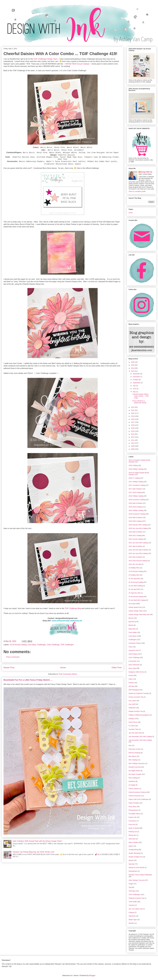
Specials (132, 864)
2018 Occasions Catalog (137, 500)
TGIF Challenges (67, 645)
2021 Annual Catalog (136, 539)
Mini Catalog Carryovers (137, 763)
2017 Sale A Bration (135, 489)
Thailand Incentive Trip (136, 898)
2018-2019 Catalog (135, 507)
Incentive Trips (134, 729)
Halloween (132, 708)
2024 (133, 368)
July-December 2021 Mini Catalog (140, 737)
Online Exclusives (135, 796)
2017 (133, 422)
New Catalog (133, 778)
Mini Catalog (133, 760)
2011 (133, 440)
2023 (133, 371)
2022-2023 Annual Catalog (138, 561)
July (134, 386)
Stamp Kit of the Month (136, 867)
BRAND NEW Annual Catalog (77, 64)
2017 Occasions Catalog (137, 485)
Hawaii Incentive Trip (136, 711)
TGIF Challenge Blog (73, 608)
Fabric (131, 679)
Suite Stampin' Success (137, 880)
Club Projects (133, 654)
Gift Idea (132, 686)
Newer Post (9, 668)
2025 (133, 365)
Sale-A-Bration (134, 842)
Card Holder (133, 632)
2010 (133, 443)
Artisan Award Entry (135, 607)
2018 (133, 419)
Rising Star (132, 835)
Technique (132, 891)
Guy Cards (132, 701)
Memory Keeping (134, 753)
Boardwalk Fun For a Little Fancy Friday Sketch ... (28, 680)
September (137, 383)
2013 (133, 434)
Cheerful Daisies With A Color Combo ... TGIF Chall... (141, 396)
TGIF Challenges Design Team (45, 59)
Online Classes (134, 789)
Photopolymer (133, 810)
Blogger (92, 975)
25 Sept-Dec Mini (134, 593)
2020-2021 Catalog (135, 535)
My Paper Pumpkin (135, 774)
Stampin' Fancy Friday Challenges (140, 875)
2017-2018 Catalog (135, 492)
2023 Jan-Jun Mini (135, 564)
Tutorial (131, 905)
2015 (133, 428)
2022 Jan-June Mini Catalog (138, 553)
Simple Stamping (134, 853)
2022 (133, 407)
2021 (133, 410)
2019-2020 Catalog (135, 521)
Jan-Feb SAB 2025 (135, 733)
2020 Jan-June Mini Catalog (138, 528)
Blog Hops (132, 629)
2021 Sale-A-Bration (136, 546)
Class (131, 647)
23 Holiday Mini (134, 568)
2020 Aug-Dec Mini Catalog (138, 525)
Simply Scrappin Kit (135, 857)
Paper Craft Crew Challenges (139, 799)
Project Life (132, 817)
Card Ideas (32, 645)
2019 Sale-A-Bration (136, 518)
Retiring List (133, 832)
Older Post (117, 668)
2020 (133, 413)
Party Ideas (132, 807)
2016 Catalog (133, 465)
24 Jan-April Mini (134, 579)
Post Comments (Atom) (68, 674)
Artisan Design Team (136, 611)
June (135, 389)
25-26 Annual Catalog (136, 597)
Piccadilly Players (135, 814)
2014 (133, 431)
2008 (133, 449)
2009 (133, 446)
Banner (131, 618)
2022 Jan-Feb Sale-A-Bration (139, 550)
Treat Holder (133, 902)
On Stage (132, 785)
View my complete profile (137, 191)
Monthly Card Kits (135, 767)
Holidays (132, 719)
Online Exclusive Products (138, 792)
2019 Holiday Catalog (136, 510)
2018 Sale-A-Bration (136, 503)
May (134, 392)
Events (131, 675)
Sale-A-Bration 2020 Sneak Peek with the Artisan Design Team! (37, 841)
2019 (133, 416)
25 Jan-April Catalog (136, 586)
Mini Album (132, 756)
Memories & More (135, 749)
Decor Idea (132, 668)
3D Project (132, 604)
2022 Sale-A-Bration (136, 557)
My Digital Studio (134, 771)
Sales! (131, 846)
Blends (131, 625)
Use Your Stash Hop (136, 909)
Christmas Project (135, 643)
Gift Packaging (134, 690)
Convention (132, 661)
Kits (130, 745)
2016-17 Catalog (134, 478)
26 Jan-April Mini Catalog (137, 600)
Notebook (132, 781)
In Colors (132, 726)
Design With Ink (147, 172)
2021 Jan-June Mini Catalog (138, 543)
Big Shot (132, 622)
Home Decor (133, 722)
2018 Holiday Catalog (136, 496)
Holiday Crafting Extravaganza (139, 715)
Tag (130, 887)
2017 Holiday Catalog (136, 482)
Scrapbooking (133, 850)
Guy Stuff (132, 704)
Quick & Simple (134, 828)
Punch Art (132, 824)
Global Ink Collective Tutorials (139, 693)
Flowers (131, 683)
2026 (133, 362)
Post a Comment (13, 657)
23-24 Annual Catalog (18, 645)
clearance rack (134, 650)
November (136, 377)
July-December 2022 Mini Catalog (140, 740)
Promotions (132, 821)
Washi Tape (133, 920)
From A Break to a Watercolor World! (139, 402)
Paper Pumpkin (134, 803)
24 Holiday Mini (134, 575)
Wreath (131, 923)
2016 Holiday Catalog (136, 469)
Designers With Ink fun (136, 672)
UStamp (131, 912)
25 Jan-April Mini (134, 589)
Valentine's (132, 916)
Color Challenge (53, 645)
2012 (133, 437)
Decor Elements (134, 665)
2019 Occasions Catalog (137, 514)
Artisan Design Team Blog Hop (139, 614)
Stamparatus (133, 871)
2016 (133, 425)
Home (63, 668)
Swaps (131, 884)
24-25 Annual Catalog (136, 582)
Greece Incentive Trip (136, 697)
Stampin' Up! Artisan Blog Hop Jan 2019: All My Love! (33, 852)
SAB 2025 (132, 839)
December (136, 374)
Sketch (131, 860)
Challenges (41, 645)
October (136, 380)
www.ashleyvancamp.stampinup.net (67, 621)
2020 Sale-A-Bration (136, 532)
